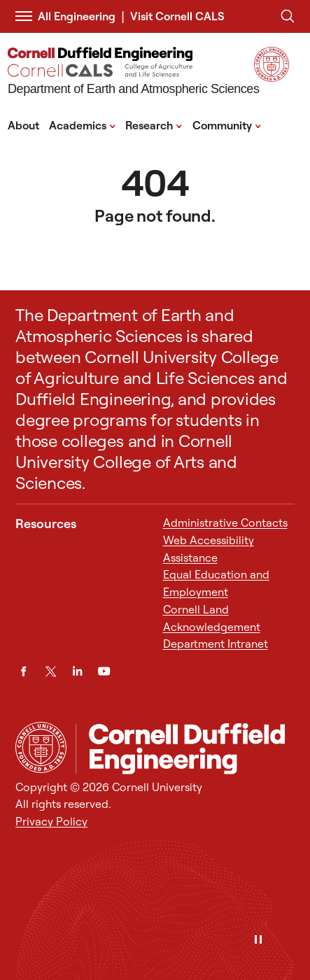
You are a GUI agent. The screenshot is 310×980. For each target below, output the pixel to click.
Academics (83, 125)
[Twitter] (51, 671)
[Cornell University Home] (41, 747)
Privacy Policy (51, 821)
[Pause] (258, 940)
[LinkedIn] (77, 671)
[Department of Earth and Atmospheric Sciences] (133, 73)
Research (154, 125)
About (23, 125)
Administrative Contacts (225, 523)
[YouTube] (104, 671)
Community (227, 125)
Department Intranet (216, 644)
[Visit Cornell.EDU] (272, 78)
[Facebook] (23, 671)
